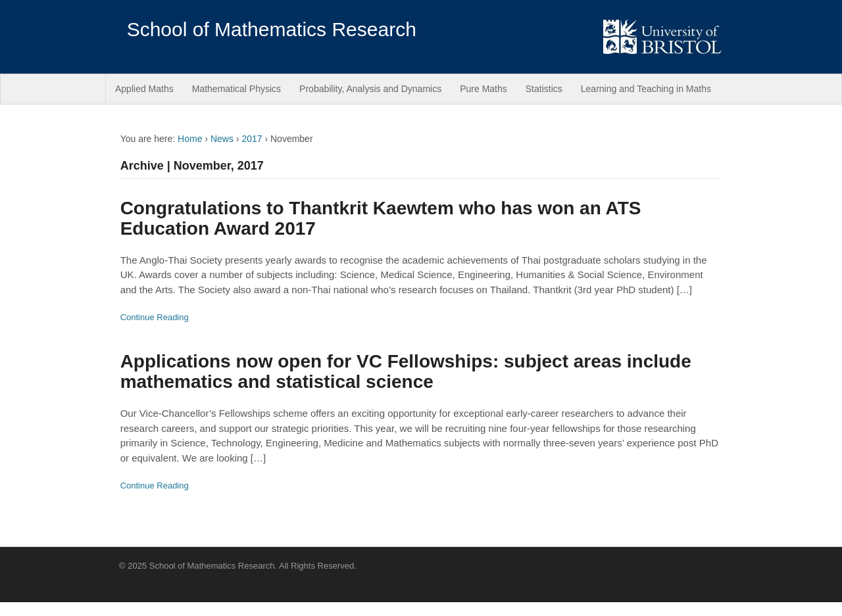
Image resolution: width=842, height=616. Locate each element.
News (222, 139)
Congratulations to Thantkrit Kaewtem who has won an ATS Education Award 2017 (381, 218)
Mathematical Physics (236, 89)
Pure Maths (483, 89)
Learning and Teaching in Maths (646, 89)
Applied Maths (144, 89)
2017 (252, 139)
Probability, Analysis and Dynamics (370, 89)
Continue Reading (155, 317)
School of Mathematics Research (272, 29)
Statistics (544, 89)
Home (190, 139)
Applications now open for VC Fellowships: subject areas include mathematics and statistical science (406, 371)
